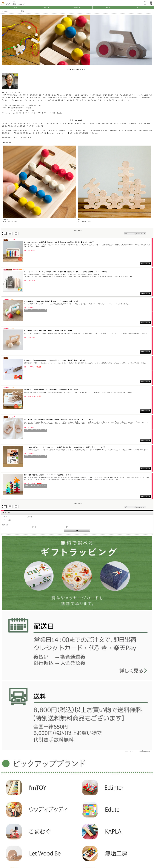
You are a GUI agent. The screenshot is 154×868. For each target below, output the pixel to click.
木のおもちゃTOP (6, 11)
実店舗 (108, 8)
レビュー (46, 8)
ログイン (139, 8)
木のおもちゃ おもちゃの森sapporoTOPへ (139, 751)
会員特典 (77, 8)
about (15, 8)
